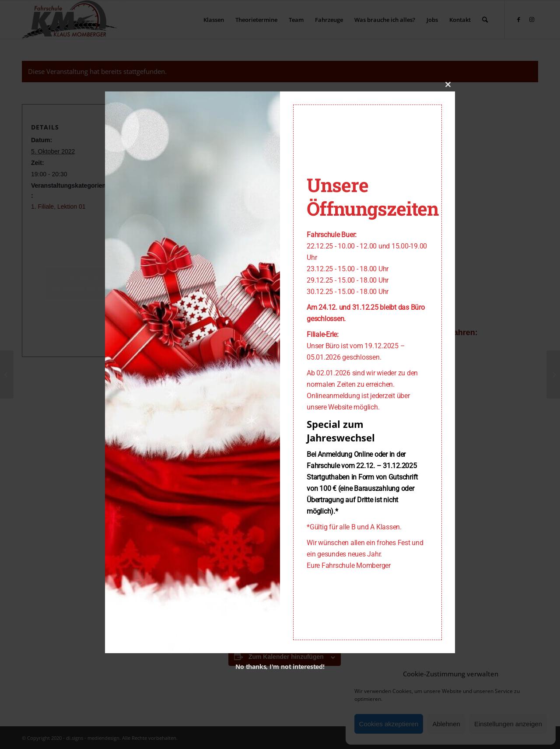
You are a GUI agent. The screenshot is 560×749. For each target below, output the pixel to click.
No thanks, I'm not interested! (280, 667)
